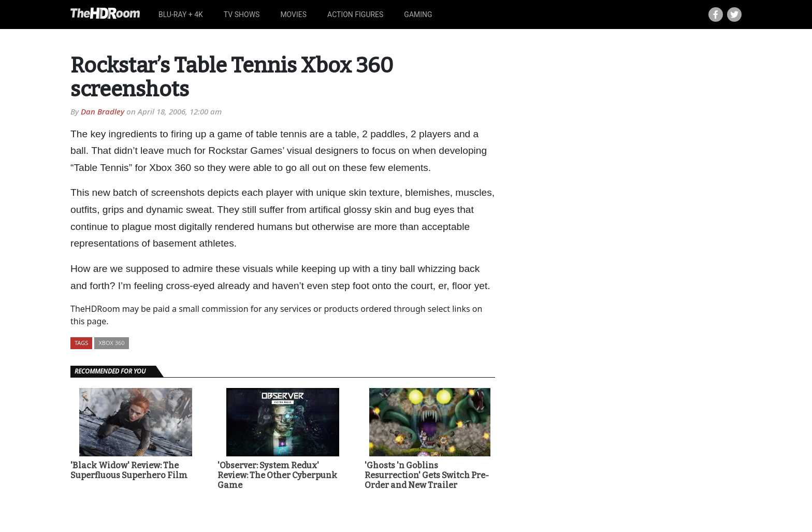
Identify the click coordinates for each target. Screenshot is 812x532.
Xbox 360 (111, 343)
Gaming (418, 15)
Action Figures (355, 15)
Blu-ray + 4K (181, 15)
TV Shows (242, 15)
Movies (293, 15)
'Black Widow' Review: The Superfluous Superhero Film (129, 470)
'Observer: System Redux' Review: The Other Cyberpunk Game (277, 475)
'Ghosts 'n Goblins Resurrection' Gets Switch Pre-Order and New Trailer (427, 475)
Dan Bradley (103, 111)
